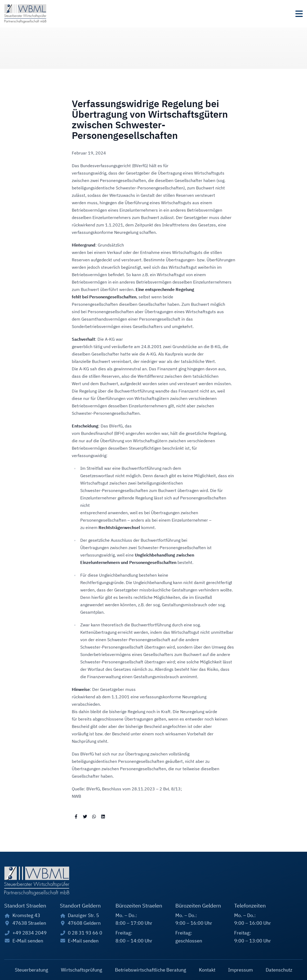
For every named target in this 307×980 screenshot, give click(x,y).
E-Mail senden (28, 941)
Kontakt (207, 970)
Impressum (241, 970)
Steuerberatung (32, 970)
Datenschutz (279, 970)
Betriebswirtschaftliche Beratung (151, 970)
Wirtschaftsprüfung (82, 970)
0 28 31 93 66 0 (85, 933)
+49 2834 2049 (30, 933)
